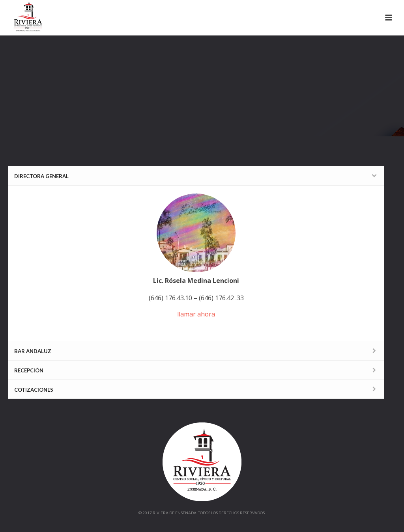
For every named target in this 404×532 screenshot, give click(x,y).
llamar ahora (196, 314)
